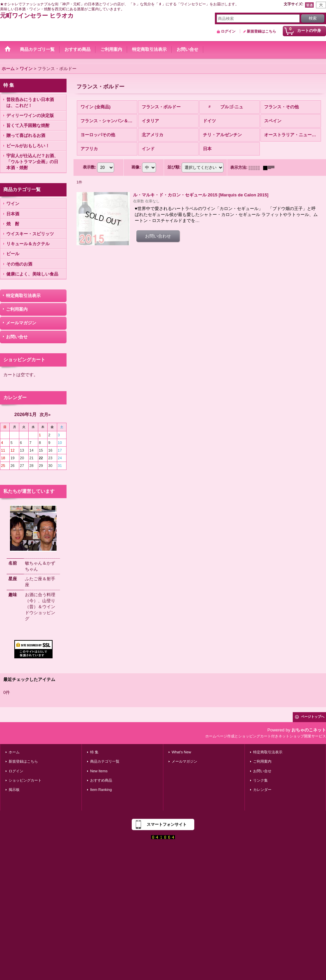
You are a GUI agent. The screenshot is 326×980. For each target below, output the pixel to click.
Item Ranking (101, 790)
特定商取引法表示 (23, 296)
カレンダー (262, 790)
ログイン (228, 31)
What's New (181, 752)
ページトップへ (313, 717)
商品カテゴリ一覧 (105, 761)
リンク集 (260, 780)
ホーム (14, 752)
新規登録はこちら (261, 31)
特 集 (94, 752)
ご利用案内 (17, 309)
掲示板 (14, 790)
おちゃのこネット (309, 730)
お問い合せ (17, 337)
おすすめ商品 (101, 780)
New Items (99, 771)
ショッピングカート (25, 780)
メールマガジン (21, 323)
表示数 (89, 167)
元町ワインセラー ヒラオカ (37, 16)
